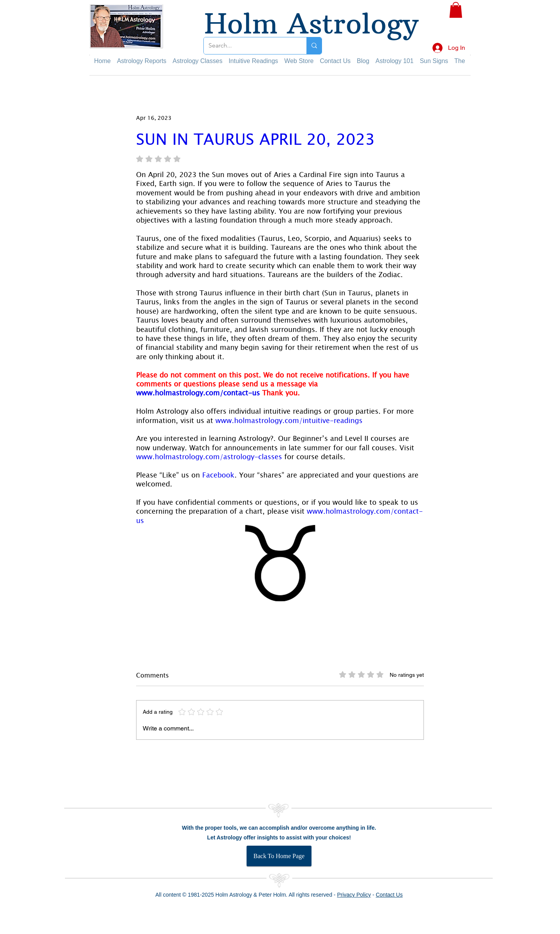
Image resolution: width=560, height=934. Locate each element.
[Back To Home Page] (279, 856)
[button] (456, 10)
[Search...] (249, 46)
